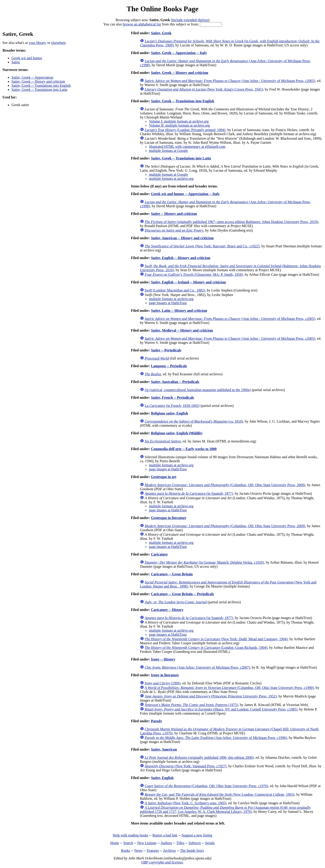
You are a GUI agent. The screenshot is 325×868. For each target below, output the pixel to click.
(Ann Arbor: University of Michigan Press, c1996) (216, 738)
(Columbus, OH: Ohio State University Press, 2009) (225, 485)
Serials (210, 843)
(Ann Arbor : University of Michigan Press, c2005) (230, 81)
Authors (166, 843)
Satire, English (162, 778)
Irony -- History (163, 659)
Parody (157, 721)
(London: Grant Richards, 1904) (206, 648)
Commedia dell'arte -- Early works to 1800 (184, 449)
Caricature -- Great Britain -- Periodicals (183, 594)
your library (37, 43)
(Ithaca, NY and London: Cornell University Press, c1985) (221, 709)
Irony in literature (165, 675)
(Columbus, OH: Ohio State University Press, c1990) (229, 688)
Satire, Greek (161, 33)
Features (153, 851)
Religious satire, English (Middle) (177, 433)
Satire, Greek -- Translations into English (41, 85)
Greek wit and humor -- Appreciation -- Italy (185, 194)
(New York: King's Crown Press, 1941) (204, 89)
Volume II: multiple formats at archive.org (179, 125)
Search (128, 843)
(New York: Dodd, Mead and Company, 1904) (216, 639)
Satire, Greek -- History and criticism (38, 81)
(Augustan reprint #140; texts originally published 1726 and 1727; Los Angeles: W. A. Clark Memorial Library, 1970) (226, 810)
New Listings (147, 843)
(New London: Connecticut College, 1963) (220, 794)
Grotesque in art (164, 477)
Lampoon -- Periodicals (169, 366)
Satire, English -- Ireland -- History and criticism (188, 282)
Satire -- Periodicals (166, 350)
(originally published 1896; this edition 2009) (199, 758)
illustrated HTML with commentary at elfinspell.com (187, 147)
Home (115, 843)
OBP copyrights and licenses (162, 862)
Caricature (159, 554)
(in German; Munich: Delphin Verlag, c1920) (204, 562)
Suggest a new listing (197, 835)
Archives (169, 851)
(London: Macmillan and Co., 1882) (175, 290)
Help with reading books (131, 835)
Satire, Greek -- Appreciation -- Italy (179, 53)
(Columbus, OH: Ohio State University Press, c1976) (206, 786)
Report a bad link (165, 835)
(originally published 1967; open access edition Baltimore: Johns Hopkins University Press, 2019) (231, 222)
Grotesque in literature (169, 518)
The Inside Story (192, 851)
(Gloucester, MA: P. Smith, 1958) (194, 275)
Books (125, 851)
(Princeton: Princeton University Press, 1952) (211, 696)
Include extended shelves (190, 20)
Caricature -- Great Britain (172, 574)
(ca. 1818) (194, 421)
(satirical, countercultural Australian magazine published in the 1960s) (198, 390)
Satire (16, 62)
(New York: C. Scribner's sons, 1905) (186, 803)
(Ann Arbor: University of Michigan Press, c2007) (197, 667)
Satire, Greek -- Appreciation (32, 77)
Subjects (195, 843)
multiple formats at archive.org (171, 179)
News (138, 851)
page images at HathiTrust (168, 303)
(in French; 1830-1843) (172, 406)
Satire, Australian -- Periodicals (175, 382)
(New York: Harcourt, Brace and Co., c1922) (202, 246)
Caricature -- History (167, 610)
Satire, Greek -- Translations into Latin (39, 90)
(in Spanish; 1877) (189, 493)
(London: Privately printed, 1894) (185, 130)
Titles (180, 843)
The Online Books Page (162, 9)
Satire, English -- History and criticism (181, 258)
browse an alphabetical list (142, 24)
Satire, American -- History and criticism (182, 238)
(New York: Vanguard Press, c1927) (186, 766)
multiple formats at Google (168, 151)
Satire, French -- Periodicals (173, 398)
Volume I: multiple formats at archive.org (179, 121)
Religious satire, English (170, 413)
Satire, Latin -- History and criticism (179, 311)
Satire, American (164, 749)
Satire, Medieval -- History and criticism (182, 330)
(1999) (163, 683)
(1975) (191, 705)
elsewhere (59, 43)
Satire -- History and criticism (174, 214)
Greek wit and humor (27, 58)
